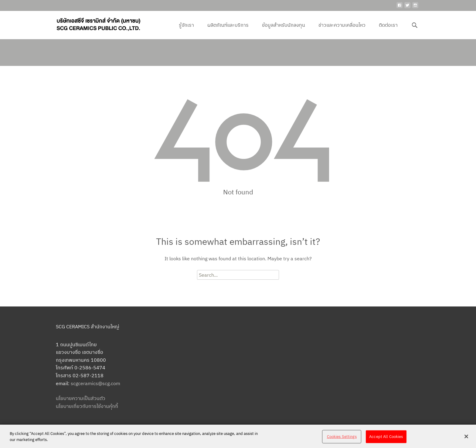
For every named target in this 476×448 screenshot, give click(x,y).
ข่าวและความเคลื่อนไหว (342, 30)
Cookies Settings (342, 439)
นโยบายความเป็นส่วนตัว (81, 398)
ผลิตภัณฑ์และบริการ (228, 30)
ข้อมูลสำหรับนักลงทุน (284, 30)
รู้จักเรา (186, 30)
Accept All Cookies (386, 439)
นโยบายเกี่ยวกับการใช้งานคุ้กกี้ (87, 406)
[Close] (466, 439)
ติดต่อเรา (388, 30)
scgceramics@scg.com (95, 383)
